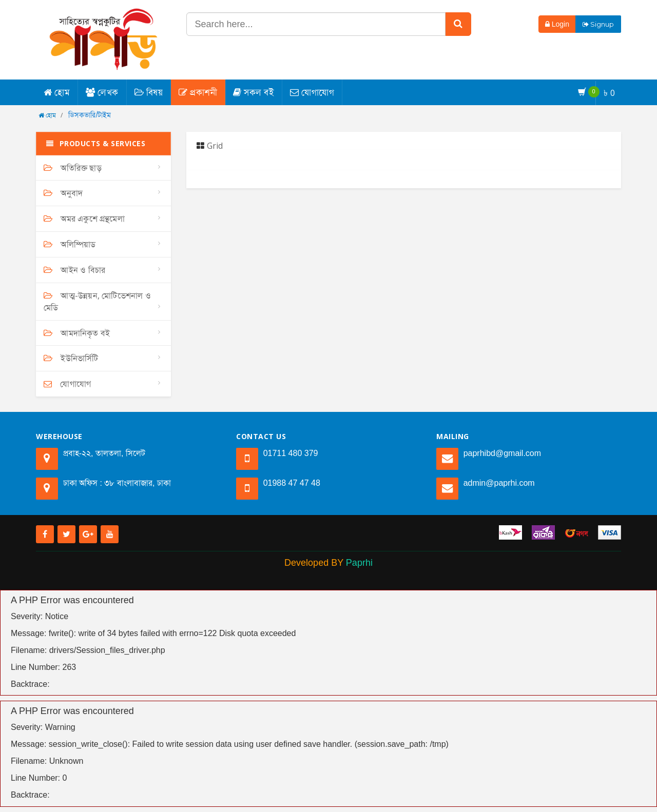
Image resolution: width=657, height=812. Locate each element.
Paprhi (359, 563)
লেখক (102, 92)
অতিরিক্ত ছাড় (73, 168)
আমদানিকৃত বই (77, 333)
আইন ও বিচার (74, 270)
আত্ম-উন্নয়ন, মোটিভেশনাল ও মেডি (97, 301)
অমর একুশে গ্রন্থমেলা (84, 219)
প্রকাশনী (198, 92)
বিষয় (149, 92)
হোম (57, 92)
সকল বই (254, 92)
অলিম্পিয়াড (70, 244)
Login (557, 24)
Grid (210, 146)
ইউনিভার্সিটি (71, 358)
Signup (598, 24)
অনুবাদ (63, 193)
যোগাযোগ (312, 92)
